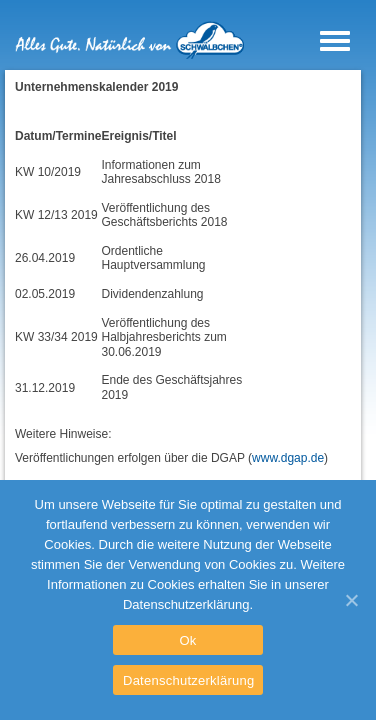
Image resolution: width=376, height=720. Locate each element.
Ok (187, 640)
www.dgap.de (288, 458)
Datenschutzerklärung (188, 680)
